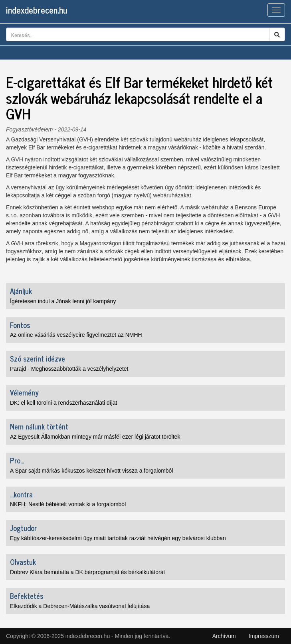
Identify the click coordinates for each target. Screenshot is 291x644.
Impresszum (264, 636)
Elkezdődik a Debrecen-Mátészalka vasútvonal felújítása (80, 606)
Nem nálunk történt (39, 426)
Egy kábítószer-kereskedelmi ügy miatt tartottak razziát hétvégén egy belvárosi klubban (118, 538)
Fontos (20, 325)
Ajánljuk (21, 291)
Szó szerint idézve (38, 358)
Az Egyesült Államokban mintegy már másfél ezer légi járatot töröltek (95, 437)
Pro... (17, 460)
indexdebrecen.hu (37, 10)
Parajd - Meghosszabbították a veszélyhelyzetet (69, 369)
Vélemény (24, 392)
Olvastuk (23, 562)
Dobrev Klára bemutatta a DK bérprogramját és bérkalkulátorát (87, 572)
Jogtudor (23, 528)
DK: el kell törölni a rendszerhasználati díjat (63, 403)
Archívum (224, 636)
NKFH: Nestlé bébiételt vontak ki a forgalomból (68, 504)
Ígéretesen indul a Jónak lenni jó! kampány (63, 301)
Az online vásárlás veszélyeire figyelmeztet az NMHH (76, 335)
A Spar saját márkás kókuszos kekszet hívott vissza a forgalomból (92, 471)
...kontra (21, 494)
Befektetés (27, 596)
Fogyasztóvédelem (30, 129)
